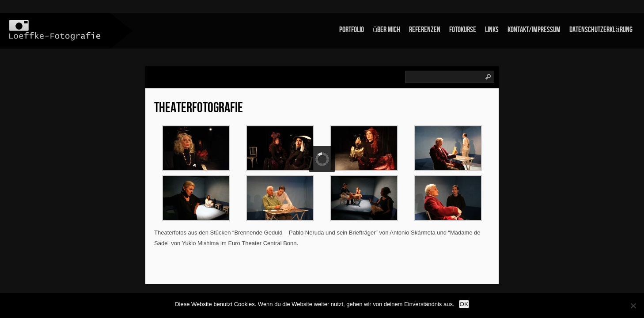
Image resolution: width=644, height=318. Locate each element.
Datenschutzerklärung (601, 30)
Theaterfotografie (199, 108)
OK (464, 304)
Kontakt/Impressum (534, 30)
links (492, 30)
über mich (386, 30)
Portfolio (352, 30)
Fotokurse (463, 30)
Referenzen (425, 30)
